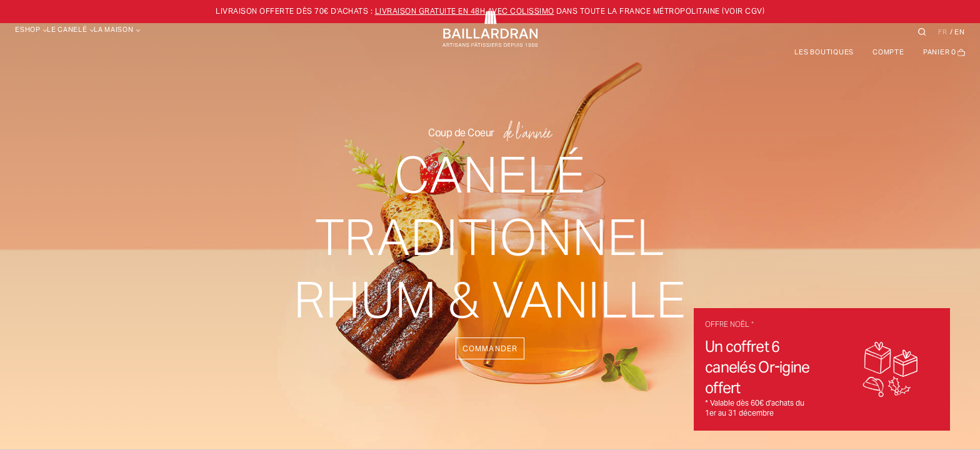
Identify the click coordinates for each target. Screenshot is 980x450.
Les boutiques (824, 52)
